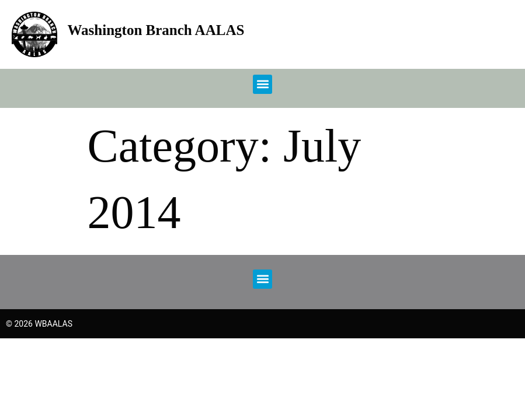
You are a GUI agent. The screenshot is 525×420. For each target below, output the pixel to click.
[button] (262, 84)
